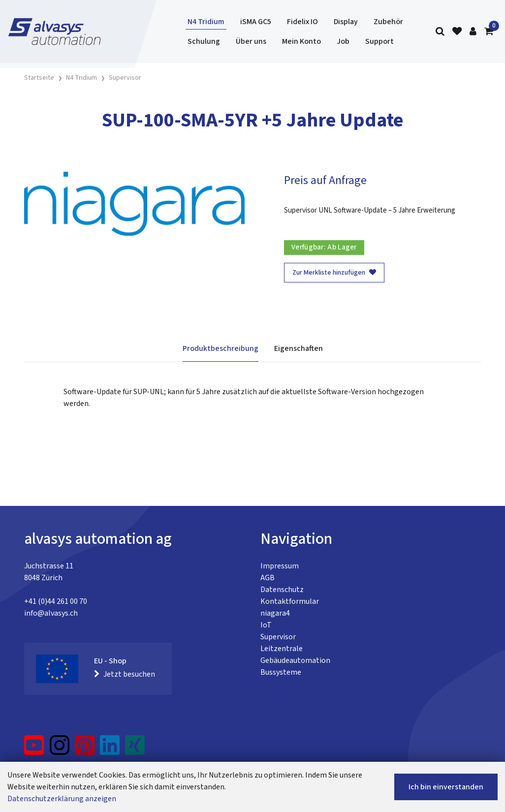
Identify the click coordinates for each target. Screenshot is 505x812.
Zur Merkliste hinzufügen (334, 273)
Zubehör (388, 22)
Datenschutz (282, 590)
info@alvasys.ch (51, 613)
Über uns (251, 41)
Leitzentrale (282, 649)
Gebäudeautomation (295, 660)
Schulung (204, 41)
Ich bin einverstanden (446, 787)
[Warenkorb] (489, 32)
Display (346, 22)
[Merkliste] (457, 32)
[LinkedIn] (110, 749)
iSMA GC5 (256, 22)
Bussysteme (281, 672)
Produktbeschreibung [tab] (221, 348)
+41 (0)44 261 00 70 (56, 601)
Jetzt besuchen (125, 674)
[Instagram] (60, 749)
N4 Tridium (206, 22)
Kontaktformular (290, 601)
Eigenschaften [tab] (299, 348)
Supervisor (278, 637)
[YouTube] (34, 749)
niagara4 (275, 613)
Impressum (280, 566)
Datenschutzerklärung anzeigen (62, 799)
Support (379, 41)
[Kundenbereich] (473, 32)
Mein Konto (301, 41)
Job (343, 41)
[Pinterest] (85, 749)
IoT (266, 625)
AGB (268, 578)
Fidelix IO (302, 22)
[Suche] (440, 32)
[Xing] (135, 749)
